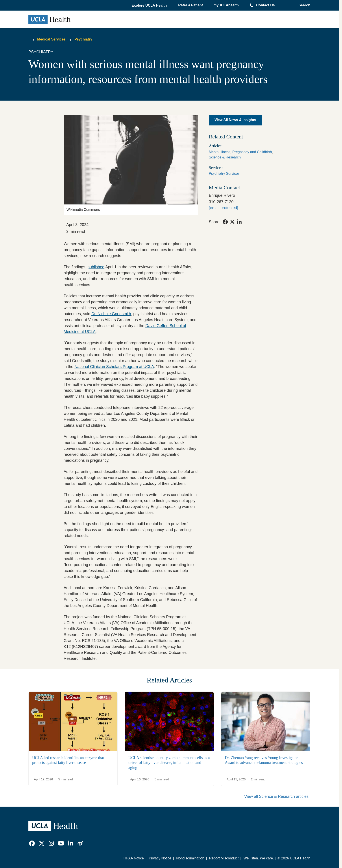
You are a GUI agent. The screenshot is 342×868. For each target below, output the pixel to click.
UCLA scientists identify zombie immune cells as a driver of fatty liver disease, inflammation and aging (169, 763)
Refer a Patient (190, 5)
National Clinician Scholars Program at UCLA (114, 367)
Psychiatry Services (224, 174)
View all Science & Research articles (276, 796)
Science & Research (225, 157)
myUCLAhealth (226, 5)
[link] (225, 222)
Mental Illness (220, 152)
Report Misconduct (224, 858)
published (96, 267)
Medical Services (51, 39)
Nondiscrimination (190, 858)
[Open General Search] (303, 5)
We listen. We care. (259, 858)
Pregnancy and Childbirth (252, 152)
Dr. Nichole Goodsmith (111, 314)
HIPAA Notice (133, 858)
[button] (150, 6)
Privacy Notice (160, 858)
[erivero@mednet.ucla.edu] (223, 208)
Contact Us (265, 5)
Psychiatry (83, 39)
